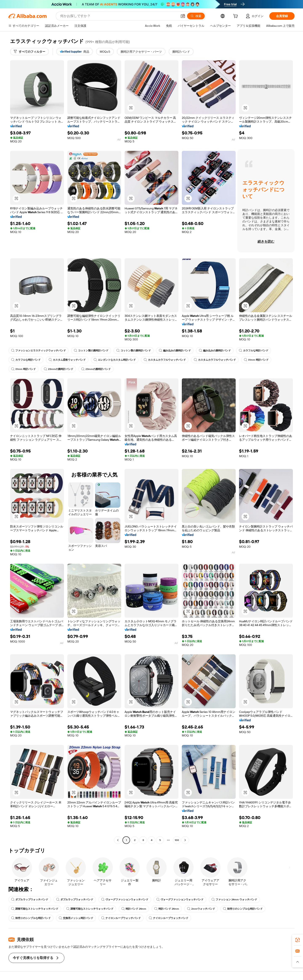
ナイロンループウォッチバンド (121, 918)
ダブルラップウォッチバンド (30, 900)
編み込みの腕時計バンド (175, 351)
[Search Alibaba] (119, 16)
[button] (183, 16)
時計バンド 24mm (134, 909)
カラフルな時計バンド (254, 351)
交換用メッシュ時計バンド (76, 918)
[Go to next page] (185, 840)
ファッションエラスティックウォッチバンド (39, 351)
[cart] (236, 17)
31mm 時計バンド (256, 360)
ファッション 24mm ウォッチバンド (234, 900)
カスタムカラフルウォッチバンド (165, 360)
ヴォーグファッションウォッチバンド (125, 900)
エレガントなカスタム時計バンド (115, 360)
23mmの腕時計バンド (58, 369)
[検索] (196, 16)
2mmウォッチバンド (201, 909)
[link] (298, 940)
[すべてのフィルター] (29, 52)
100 (177, 840)
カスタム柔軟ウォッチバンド (67, 360)
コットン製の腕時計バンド (91, 351)
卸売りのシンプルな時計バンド (243, 909)
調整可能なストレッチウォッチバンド (35, 909)
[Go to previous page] (118, 840)
